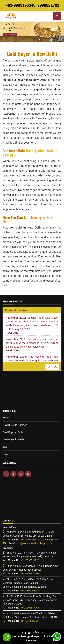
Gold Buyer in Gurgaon (15, 425)
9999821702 (48, 5)
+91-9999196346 (21, 5)
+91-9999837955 (30, 608)
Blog (5, 447)
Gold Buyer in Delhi (13, 432)
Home (6, 418)
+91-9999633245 (49, 540)
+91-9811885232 (30, 621)
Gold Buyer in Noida (13, 439)
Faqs (5, 454)
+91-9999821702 (30, 574)
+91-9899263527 (30, 591)
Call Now (10, 34)
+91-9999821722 (30, 560)
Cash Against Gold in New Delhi (30, 153)
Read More (12, 333)
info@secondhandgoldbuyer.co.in (34, 543)
